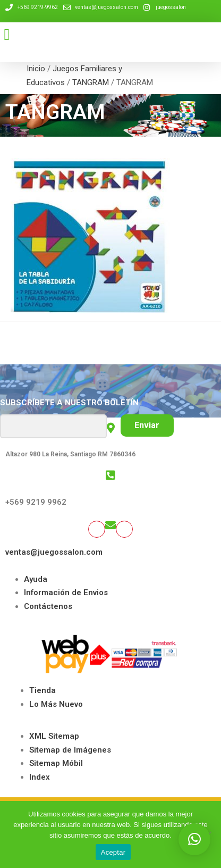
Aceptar (113, 852)
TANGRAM (91, 82)
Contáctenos (48, 606)
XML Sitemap (54, 736)
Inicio (36, 69)
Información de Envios (66, 592)
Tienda (42, 690)
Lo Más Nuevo (56, 704)
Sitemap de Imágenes (70, 750)
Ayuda (36, 579)
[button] (7, 34)
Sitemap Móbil (56, 763)
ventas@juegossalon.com (54, 552)
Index (40, 777)
